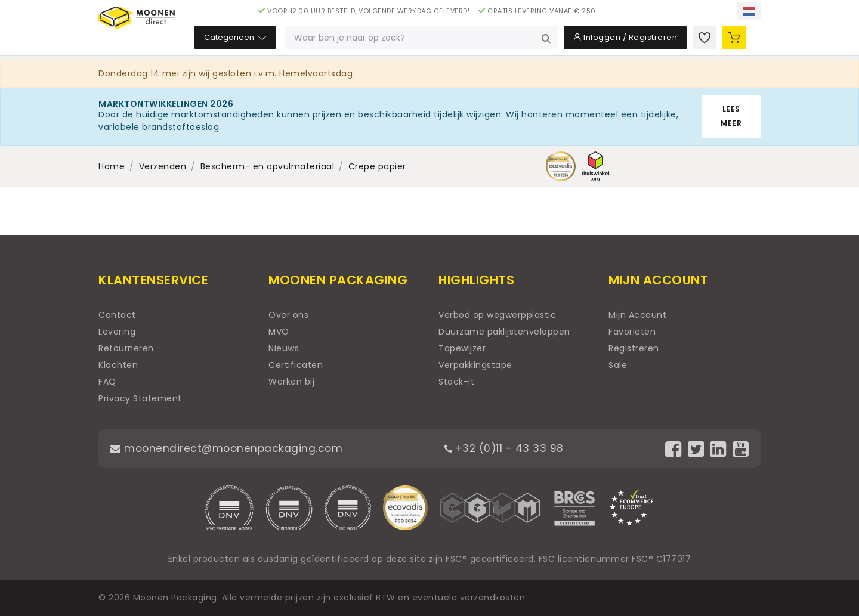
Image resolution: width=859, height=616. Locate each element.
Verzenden (163, 166)
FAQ (107, 382)
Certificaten (296, 365)
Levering (117, 332)
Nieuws (284, 348)
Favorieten (632, 332)
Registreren (634, 348)
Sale (618, 365)
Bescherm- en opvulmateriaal (268, 166)
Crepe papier (377, 166)
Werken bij (291, 382)
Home (112, 166)
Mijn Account (637, 315)
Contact (117, 315)
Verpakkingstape (475, 365)
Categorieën (309, 41)
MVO (279, 332)
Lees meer (731, 116)
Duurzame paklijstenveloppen (504, 332)
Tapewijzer (462, 348)
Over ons (288, 315)
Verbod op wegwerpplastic (497, 315)
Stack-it (456, 382)
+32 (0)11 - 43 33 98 (507, 448)
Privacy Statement (140, 398)
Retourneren (126, 348)
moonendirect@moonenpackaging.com (229, 448)
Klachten (118, 365)
